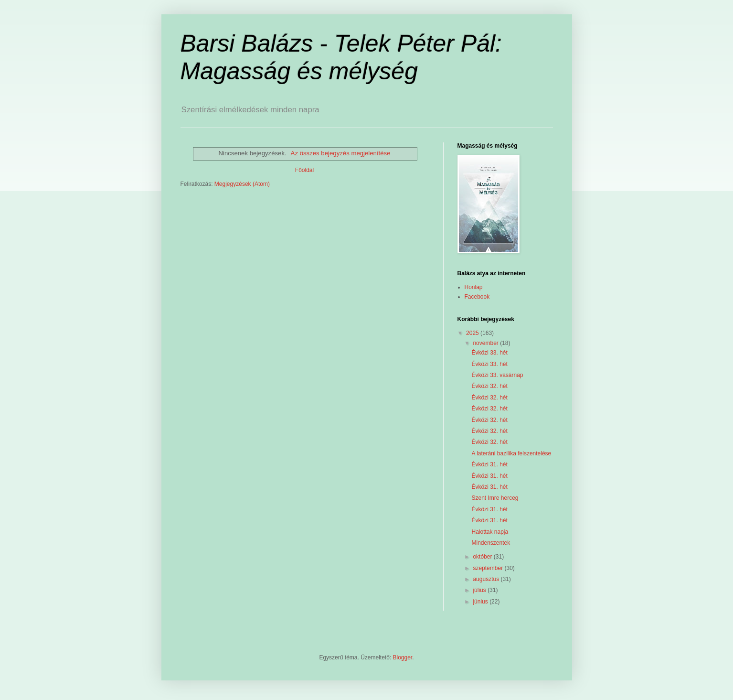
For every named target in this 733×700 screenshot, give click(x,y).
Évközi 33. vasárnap (497, 375)
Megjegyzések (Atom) (242, 184)
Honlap (474, 287)
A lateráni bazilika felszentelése (511, 453)
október (483, 557)
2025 (473, 333)
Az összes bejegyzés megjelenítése (341, 153)
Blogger (403, 657)
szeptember (489, 568)
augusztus (487, 579)
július (480, 590)
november (486, 343)
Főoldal (304, 170)
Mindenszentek (491, 543)
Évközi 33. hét (489, 353)
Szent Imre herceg (495, 498)
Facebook (477, 297)
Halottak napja (490, 532)
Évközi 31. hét (489, 464)
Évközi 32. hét (489, 386)
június (481, 602)
